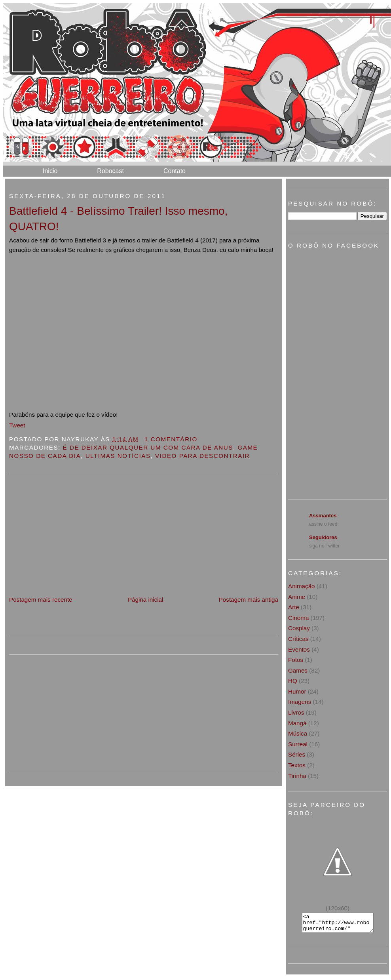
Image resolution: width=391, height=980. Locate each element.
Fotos (296, 660)
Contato (175, 171)
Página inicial (146, 600)
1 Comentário (171, 439)
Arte (294, 607)
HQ (293, 681)
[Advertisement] (68, 539)
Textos (297, 765)
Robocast (110, 171)
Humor (297, 691)
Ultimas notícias (118, 456)
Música (298, 733)
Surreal (298, 744)
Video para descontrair (202, 456)
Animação (302, 586)
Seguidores (323, 537)
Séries (297, 754)
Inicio (50, 171)
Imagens (300, 702)
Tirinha (297, 776)
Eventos (299, 649)
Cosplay (299, 628)
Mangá (297, 723)
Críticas (298, 639)
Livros (296, 712)
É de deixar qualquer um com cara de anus (148, 447)
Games (298, 670)
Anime (297, 597)
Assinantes (323, 516)
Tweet (17, 425)
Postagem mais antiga (249, 600)
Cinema (298, 618)
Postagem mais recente (41, 600)
